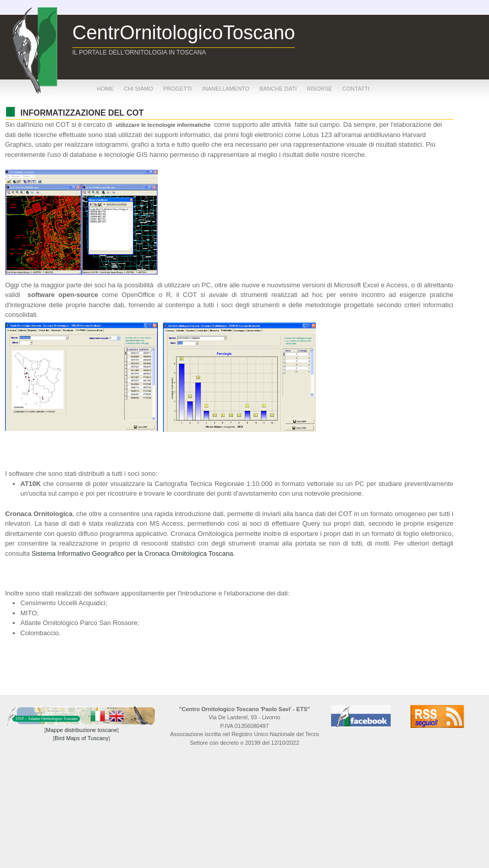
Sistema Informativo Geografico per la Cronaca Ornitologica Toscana (132, 553)
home (105, 89)
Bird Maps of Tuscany (81, 738)
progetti (177, 89)
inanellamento (226, 89)
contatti (356, 89)
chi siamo (138, 89)
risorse (320, 89)
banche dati (278, 89)
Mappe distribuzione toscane (81, 730)
